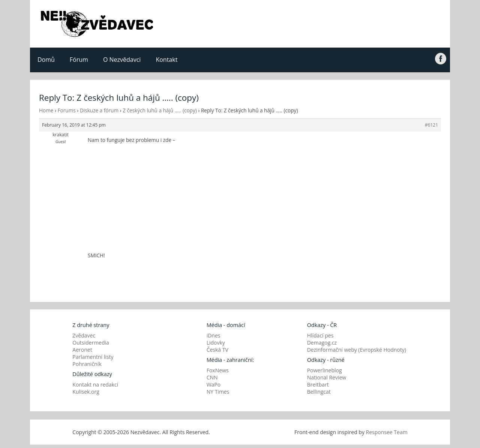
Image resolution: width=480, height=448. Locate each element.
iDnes (214, 335)
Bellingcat (319, 392)
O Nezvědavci (122, 60)
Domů (46, 60)
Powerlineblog (325, 370)
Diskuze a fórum (99, 110)
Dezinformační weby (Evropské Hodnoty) (357, 350)
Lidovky (216, 343)
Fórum (79, 60)
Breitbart (318, 385)
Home (46, 110)
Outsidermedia (91, 343)
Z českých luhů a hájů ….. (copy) (160, 110)
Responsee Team (387, 432)
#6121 (431, 125)
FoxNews (218, 370)
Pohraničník (87, 364)
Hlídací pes (320, 335)
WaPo (214, 385)
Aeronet (82, 350)
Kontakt (166, 60)
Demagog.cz (322, 343)
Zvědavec (84, 335)
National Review (327, 377)
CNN (212, 377)
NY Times (218, 392)
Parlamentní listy (93, 357)
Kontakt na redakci (95, 385)
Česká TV (217, 350)
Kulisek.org (86, 392)
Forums (67, 110)
